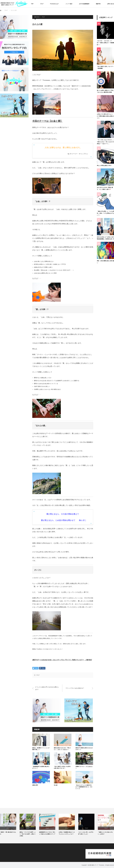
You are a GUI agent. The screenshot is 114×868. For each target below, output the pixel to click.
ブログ (42, 4)
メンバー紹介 (69, 4)
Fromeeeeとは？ (54, 4)
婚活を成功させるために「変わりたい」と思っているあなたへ (62, 749)
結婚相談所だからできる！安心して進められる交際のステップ (47, 833)
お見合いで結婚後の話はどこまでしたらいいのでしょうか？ (67, 833)
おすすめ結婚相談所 (84, 4)
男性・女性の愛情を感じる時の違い (105, 262)
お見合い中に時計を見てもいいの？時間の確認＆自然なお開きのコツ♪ (105, 116)
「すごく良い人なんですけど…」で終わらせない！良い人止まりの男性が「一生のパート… (105, 142)
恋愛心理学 (35, 785)
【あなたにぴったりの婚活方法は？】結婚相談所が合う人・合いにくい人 (84, 787)
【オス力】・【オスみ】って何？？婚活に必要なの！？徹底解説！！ (105, 43)
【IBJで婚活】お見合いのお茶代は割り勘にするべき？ (62, 767)
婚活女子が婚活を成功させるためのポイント (84, 749)
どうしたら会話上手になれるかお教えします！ (47, 688)
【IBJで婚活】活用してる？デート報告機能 (105, 67)
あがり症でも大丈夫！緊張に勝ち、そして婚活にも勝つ (105, 188)
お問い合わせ (111, 4)
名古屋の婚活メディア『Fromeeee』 (96, 865)
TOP (32, 4)
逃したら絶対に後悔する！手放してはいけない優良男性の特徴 (105, 91)
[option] (10, 824)
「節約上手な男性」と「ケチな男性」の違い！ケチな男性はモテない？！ (105, 213)
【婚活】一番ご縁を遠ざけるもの (8, 833)
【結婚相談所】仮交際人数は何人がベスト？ (41, 767)
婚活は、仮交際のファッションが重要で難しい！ (41, 749)
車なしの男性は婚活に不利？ (104, 166)
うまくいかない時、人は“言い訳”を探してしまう (86, 833)
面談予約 (98, 4)
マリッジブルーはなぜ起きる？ (75, 688)
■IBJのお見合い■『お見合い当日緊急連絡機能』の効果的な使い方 (105, 238)
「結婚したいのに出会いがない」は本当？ (105, 833)
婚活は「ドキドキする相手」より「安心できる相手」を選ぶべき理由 (28, 834)
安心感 (56, 785)
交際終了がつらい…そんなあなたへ (84, 767)
